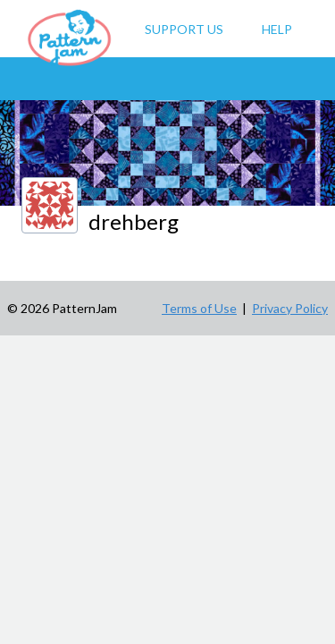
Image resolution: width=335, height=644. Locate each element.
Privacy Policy (290, 308)
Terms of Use (199, 308)
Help (277, 29)
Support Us (184, 29)
